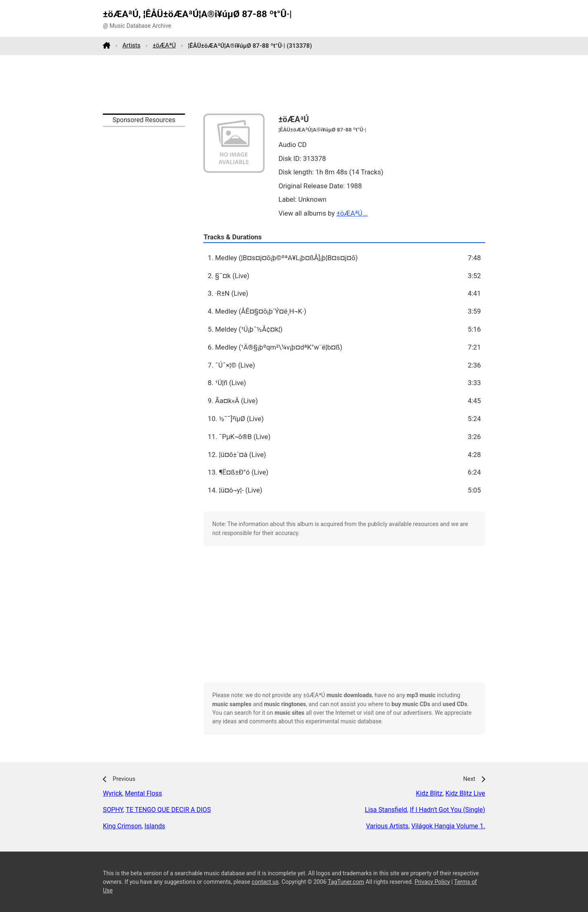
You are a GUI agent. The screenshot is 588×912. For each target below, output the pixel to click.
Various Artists (387, 826)
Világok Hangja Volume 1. (448, 826)
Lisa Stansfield (386, 810)
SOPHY (113, 810)
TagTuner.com (346, 882)
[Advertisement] (294, 84)
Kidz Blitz (429, 793)
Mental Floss (143, 793)
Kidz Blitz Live (465, 793)
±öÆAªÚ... (352, 213)
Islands (155, 826)
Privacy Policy (432, 882)
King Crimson (122, 826)
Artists (131, 45)
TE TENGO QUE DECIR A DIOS (168, 810)
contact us (265, 882)
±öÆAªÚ (164, 45)
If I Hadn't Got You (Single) (448, 810)
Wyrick (112, 793)
